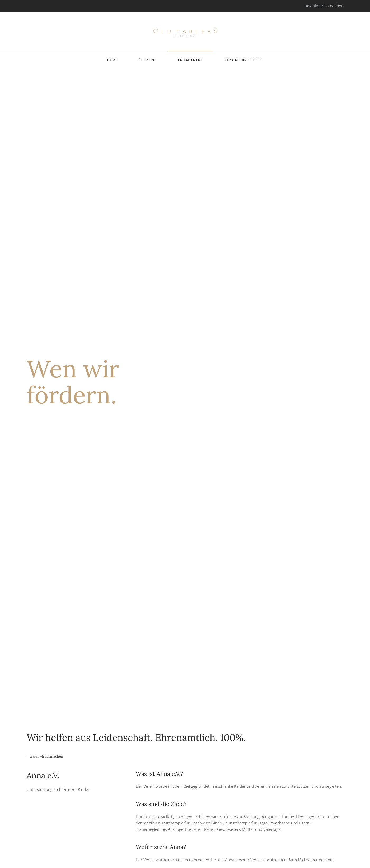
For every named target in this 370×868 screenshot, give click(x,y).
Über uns (148, 60)
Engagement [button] (190, 60)
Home (112, 60)
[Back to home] (185, 31)
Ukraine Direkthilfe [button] (243, 60)
